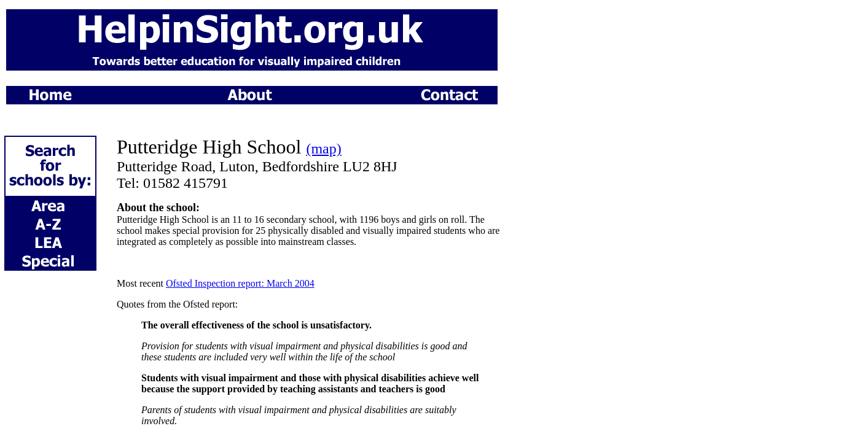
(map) (323, 149)
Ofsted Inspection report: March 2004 (240, 283)
